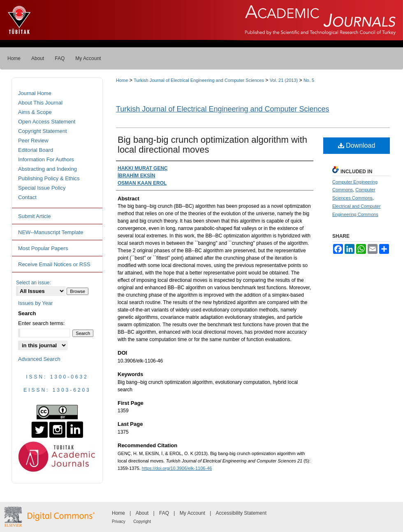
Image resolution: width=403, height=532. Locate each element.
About (142, 513)
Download (357, 145)
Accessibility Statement (241, 513)
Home (122, 80)
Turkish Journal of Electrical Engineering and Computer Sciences (199, 80)
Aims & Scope (35, 112)
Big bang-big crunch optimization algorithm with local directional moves (212, 145)
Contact (27, 197)
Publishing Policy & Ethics (49, 178)
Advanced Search (39, 359)
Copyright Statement (43, 131)
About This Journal (40, 103)
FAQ (164, 513)
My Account (192, 513)
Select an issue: (34, 283)
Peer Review (33, 141)
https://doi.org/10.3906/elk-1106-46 (177, 468)
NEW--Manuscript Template (51, 232)
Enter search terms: (41, 323)
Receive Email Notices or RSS (54, 264)
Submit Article (34, 216)
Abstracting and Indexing (47, 169)
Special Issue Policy (42, 188)
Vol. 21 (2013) (284, 80)
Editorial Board (36, 150)
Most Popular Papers (43, 248)
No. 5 (309, 80)
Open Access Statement (47, 122)
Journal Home (35, 93)
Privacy (119, 522)
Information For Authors (46, 159)
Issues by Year (36, 303)
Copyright (142, 522)
